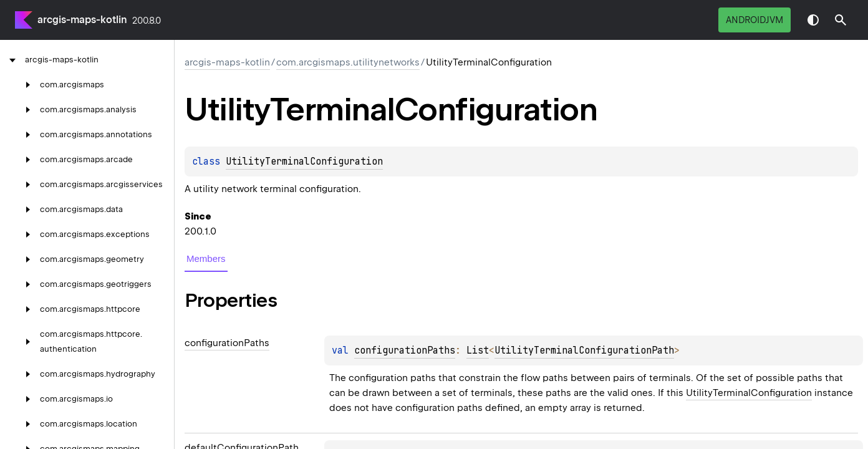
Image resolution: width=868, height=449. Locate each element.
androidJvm (755, 20)
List (478, 350)
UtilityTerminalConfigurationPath (584, 350)
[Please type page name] (841, 20)
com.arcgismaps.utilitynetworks (348, 62)
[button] (841, 20)
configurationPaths (405, 350)
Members (206, 258)
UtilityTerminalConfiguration (304, 162)
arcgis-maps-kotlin (82, 20)
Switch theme (813, 20)
